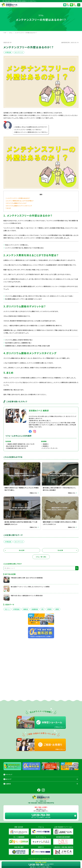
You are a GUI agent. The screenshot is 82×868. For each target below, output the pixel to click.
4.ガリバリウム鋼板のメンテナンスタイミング (19, 206)
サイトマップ (9, 775)
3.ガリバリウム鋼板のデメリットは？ (16, 203)
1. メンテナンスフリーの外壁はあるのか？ (18, 198)
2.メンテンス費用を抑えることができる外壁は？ (20, 201)
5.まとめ (8, 208)
